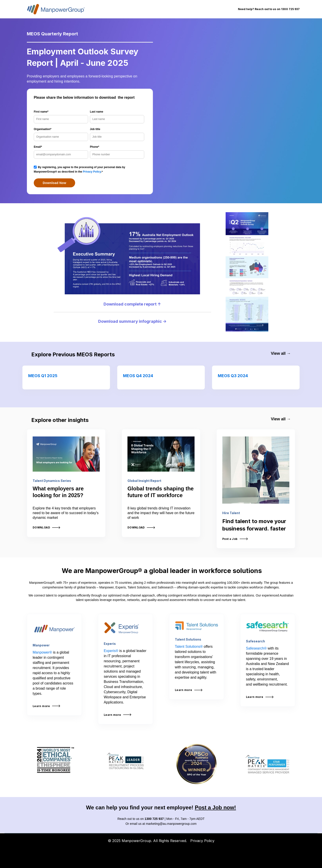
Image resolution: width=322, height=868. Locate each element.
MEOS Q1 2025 (43, 376)
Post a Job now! (215, 807)
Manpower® (42, 652)
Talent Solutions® (189, 647)
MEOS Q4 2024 (138, 376)
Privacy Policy (92, 172)
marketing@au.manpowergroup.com (171, 824)
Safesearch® (256, 648)
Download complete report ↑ (132, 304)
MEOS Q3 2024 (233, 376)
